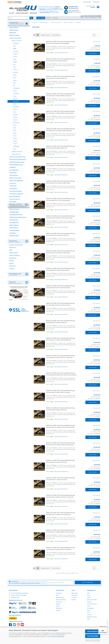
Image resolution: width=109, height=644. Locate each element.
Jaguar (15, 81)
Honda (15, 70)
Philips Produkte (14, 30)
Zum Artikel (93, 54)
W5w (89, 619)
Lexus (15, 96)
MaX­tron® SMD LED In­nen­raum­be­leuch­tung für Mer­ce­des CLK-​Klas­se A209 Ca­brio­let (60, 130)
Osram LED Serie (16, 154)
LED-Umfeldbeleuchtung (16, 165)
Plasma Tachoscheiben (16, 178)
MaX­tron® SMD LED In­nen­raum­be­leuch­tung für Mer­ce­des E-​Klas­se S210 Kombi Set (60, 514)
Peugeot (15, 115)
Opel (14, 112)
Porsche (15, 118)
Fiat (14, 65)
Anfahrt (49, 18)
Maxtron (89, 602)
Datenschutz (13, 258)
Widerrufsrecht (14, 253)
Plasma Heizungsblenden (16, 181)
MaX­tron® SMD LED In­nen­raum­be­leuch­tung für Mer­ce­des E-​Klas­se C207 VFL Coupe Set (60, 496)
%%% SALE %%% (14, 236)
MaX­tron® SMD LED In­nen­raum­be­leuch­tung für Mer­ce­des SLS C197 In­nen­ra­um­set (60, 200)
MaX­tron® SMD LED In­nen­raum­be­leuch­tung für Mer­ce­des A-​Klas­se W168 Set (60, 78)
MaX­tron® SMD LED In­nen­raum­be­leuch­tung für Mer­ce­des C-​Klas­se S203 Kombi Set (60, 339)
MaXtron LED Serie (17, 41)
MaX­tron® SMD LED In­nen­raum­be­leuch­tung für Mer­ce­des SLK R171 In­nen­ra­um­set (60, 304)
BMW (15, 49)
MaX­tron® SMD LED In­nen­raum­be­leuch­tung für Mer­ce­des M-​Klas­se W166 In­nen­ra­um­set (60, 444)
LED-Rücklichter (14, 228)
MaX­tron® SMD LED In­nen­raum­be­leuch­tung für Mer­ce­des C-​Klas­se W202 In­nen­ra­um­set (60, 112)
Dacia (15, 59)
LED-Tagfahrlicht (14, 170)
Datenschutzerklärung (58, 637)
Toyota (15, 144)
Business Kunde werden (16, 245)
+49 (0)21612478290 (21, 596)
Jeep (14, 83)
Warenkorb (74, 593)
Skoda (15, 133)
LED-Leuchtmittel (14, 210)
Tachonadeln (13, 186)
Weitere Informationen (93, 640)
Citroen (15, 57)
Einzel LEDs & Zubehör (16, 191)
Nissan (15, 110)
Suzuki (15, 141)
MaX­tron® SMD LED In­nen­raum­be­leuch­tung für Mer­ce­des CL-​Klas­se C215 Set (60, 479)
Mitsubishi (16, 107)
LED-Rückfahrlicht (14, 231)
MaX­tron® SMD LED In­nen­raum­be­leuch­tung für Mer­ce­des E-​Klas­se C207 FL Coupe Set (60, 357)
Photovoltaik (13, 202)
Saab (15, 128)
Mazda (15, 99)
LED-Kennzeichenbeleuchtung (18, 160)
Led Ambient (91, 608)
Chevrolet (16, 51)
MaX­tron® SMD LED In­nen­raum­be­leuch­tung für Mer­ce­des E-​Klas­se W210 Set (60, 409)
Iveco (15, 78)
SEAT (15, 131)
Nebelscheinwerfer (15, 36)
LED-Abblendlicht (14, 212)
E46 (88, 593)
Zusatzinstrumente (15, 199)
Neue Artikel (41, 18)
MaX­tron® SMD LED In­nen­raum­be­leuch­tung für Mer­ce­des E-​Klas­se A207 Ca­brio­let (60, 392)
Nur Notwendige (93, 636)
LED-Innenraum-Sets (15, 38)
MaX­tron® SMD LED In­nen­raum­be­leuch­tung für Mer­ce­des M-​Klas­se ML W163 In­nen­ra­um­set (61, 374)
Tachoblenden (13, 189)
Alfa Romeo (16, 44)
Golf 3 (89, 598)
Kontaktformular (15, 598)
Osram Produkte (14, 28)
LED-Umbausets (14, 176)
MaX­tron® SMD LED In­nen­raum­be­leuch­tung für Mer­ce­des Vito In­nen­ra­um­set (60, 60)
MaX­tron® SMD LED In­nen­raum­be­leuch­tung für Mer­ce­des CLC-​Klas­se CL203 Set (60, 235)
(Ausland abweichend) (62, 53)
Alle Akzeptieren (93, 631)
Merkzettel (96, 2)
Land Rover (16, 94)
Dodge (15, 62)
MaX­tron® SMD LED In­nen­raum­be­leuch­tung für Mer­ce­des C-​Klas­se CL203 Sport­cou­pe (60, 217)
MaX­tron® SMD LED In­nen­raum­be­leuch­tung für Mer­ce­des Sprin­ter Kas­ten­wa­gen (60, 43)
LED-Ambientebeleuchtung (17, 162)
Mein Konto (75, 596)
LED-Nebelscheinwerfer (16, 215)
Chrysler (15, 54)
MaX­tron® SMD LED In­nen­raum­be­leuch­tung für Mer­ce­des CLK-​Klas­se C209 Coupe (60, 252)
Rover (15, 125)
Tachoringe (13, 183)
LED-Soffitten (13, 173)
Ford (14, 67)
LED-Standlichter (14, 225)
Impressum (13, 248)
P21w (89, 596)
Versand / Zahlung (14, 256)
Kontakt (56, 18)
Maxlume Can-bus (92, 617)
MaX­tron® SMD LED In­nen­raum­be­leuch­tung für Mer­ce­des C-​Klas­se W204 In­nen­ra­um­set (60, 531)
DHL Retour (13, 266)
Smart (15, 136)
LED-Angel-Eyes (14, 220)
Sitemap (12, 269)
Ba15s (89, 611)
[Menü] (106, 621)
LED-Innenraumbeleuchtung (17, 157)
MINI (14, 104)
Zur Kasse (74, 598)
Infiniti (15, 75)
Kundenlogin (87, 2)
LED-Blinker (13, 168)
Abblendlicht (13, 33)
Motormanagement (15, 197)
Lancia (15, 91)
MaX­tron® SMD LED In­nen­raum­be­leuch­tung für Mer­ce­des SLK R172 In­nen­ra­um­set (60, 287)
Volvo (15, 149)
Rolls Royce (16, 123)
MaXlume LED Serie (17, 152)
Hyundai (15, 73)
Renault (15, 120)
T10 (88, 613)
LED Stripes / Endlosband (16, 194)
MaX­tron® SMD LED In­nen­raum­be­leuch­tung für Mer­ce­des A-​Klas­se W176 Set (60, 461)
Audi (14, 46)
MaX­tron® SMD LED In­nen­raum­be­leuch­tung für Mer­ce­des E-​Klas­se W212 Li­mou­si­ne (60, 549)
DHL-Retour (59, 608)
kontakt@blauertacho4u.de (21, 593)
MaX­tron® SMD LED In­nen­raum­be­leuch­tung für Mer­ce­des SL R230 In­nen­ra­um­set (60, 270)
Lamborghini (17, 88)
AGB (11, 250)
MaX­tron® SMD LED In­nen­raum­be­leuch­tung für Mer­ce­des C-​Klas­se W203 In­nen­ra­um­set (60, 165)
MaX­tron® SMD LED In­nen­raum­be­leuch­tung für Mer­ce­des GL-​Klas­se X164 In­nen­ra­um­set (60, 427)
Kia (14, 86)
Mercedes (16, 102)
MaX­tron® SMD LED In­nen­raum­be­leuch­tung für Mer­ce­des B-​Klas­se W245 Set (60, 147)
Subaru (15, 139)
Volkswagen (16, 147)
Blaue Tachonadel (92, 600)
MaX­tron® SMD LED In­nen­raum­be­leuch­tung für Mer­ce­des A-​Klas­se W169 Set (60, 322)
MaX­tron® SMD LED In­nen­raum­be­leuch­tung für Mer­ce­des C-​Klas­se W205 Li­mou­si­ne (60, 95)
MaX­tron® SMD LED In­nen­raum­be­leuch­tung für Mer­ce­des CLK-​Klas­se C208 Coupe (60, 182)
